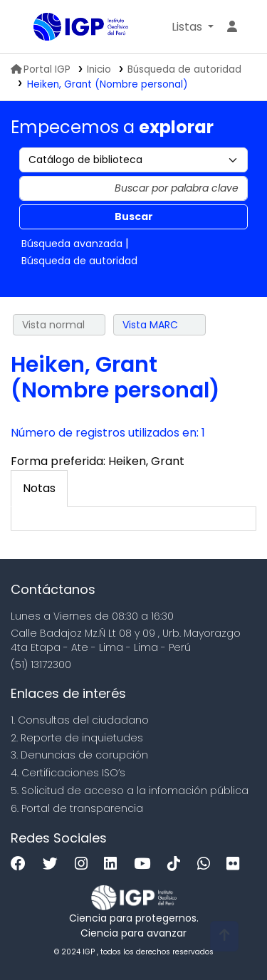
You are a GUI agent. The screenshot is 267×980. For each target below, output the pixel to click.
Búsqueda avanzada (72, 244)
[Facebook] (22, 864)
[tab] (39, 489)
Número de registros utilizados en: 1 (108, 433)
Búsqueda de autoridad (184, 69)
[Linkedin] (114, 864)
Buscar (134, 217)
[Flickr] (236, 864)
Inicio (99, 69)
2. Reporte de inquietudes (77, 738)
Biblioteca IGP (38, 28)
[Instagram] (85, 864)
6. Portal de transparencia (77, 808)
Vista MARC (150, 325)
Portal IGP (41, 69)
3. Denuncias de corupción (79, 755)
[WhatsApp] (207, 864)
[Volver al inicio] (224, 936)
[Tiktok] (177, 864)
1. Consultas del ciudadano (80, 720)
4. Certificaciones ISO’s (68, 773)
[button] (193, 27)
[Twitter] (54, 864)
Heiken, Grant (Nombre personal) (108, 84)
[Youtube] (146, 864)
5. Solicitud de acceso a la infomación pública (130, 791)
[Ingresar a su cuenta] (232, 27)
